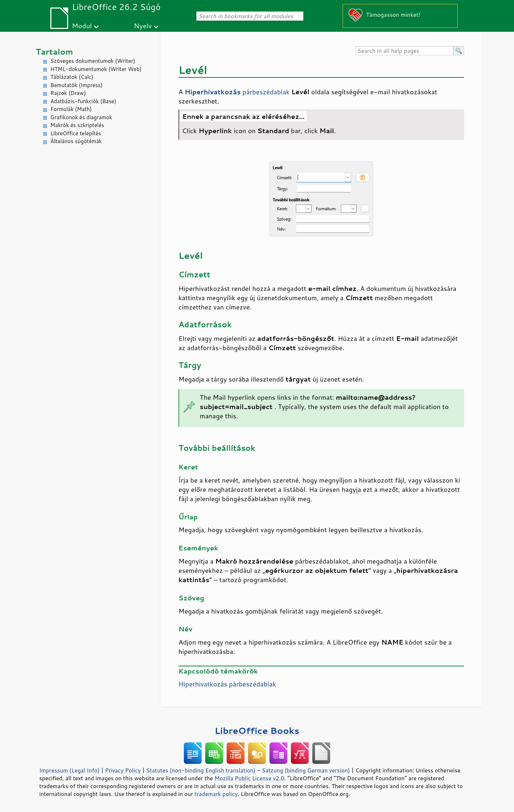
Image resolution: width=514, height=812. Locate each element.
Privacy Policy (123, 770)
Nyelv (143, 26)
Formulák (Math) (71, 109)
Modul (82, 26)
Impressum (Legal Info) (69, 770)
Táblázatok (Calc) (72, 77)
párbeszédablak (237, 92)
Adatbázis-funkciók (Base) (83, 101)
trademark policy (216, 794)
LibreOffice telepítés (76, 133)
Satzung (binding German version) (306, 770)
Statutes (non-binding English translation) (201, 770)
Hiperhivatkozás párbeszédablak (227, 684)
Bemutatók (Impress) (76, 85)
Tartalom (54, 52)
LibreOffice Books (257, 730)
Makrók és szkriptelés (77, 125)
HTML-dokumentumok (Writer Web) (96, 69)
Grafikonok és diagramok (81, 117)
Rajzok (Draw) (68, 93)
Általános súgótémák (76, 141)
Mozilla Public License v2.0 (250, 778)
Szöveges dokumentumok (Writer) (93, 61)
